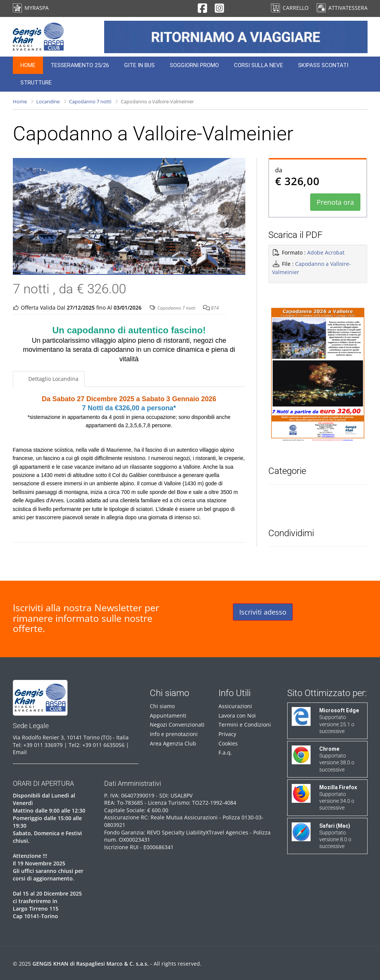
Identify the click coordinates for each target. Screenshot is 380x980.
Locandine (48, 101)
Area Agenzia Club (173, 743)
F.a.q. (225, 752)
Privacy (227, 734)
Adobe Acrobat (326, 252)
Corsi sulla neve (258, 65)
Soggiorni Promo (194, 65)
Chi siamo (162, 706)
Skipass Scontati (323, 65)
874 (215, 308)
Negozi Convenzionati (177, 725)
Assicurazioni (235, 706)
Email (20, 752)
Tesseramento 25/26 (80, 65)
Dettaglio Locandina (53, 379)
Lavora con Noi (237, 715)
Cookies (228, 743)
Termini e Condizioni (245, 725)
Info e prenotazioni (174, 734)
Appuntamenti (168, 715)
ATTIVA (342, 8)
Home (28, 65)
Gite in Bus (139, 65)
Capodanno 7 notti (90, 101)
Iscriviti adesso (263, 612)
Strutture (36, 83)
